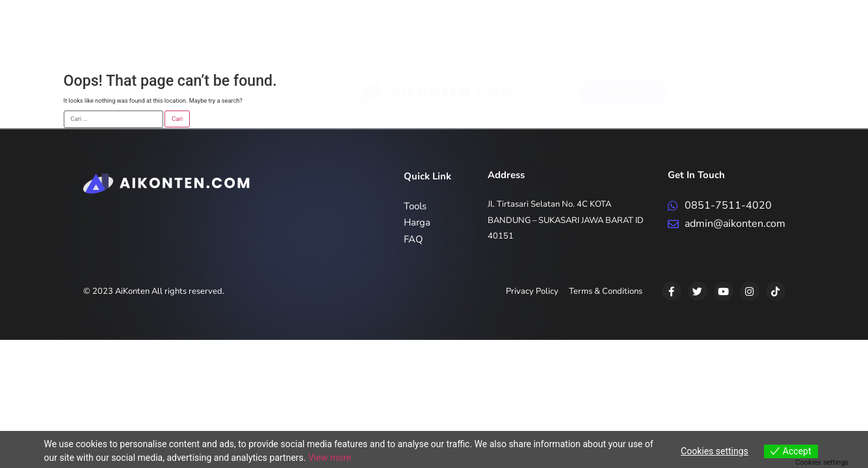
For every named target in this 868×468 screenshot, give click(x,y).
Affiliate (283, 44)
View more (330, 458)
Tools (127, 44)
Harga (178, 44)
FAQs (229, 44)
